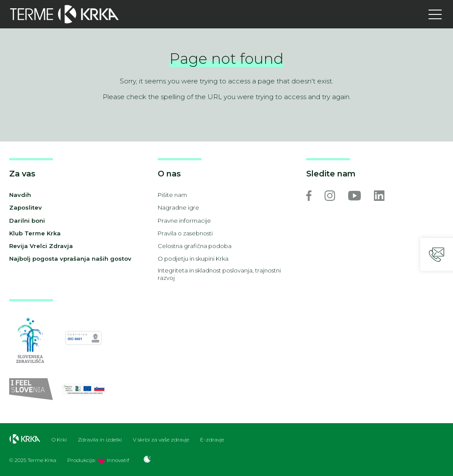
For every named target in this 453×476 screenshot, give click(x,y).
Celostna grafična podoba (195, 246)
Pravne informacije (184, 221)
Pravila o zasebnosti (185, 233)
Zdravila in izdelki (100, 440)
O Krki (59, 440)
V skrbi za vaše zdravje (161, 440)
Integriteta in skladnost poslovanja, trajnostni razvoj (219, 274)
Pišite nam (172, 195)
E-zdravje (212, 440)
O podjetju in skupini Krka (193, 259)
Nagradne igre (178, 207)
